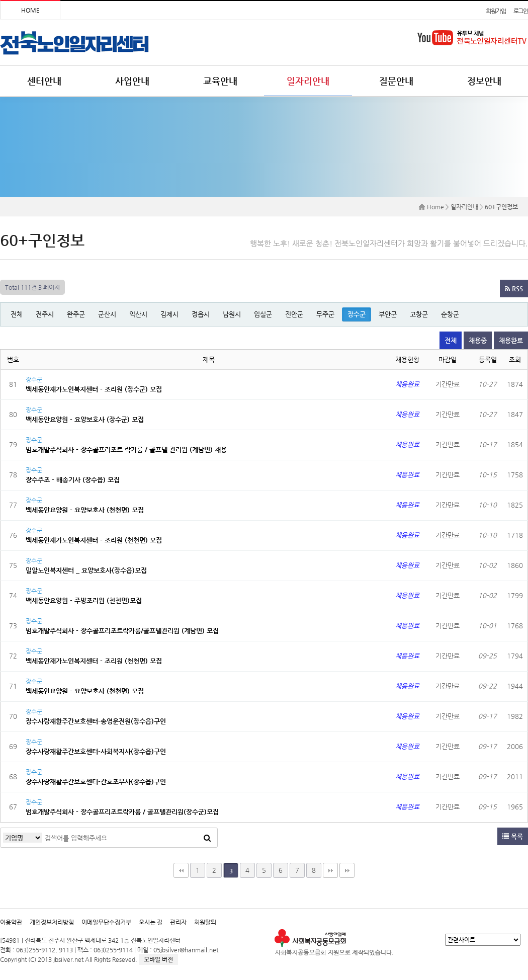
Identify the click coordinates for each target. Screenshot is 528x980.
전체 (17, 314)
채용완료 (511, 340)
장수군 (357, 314)
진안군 (294, 314)
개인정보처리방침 (52, 922)
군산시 (107, 314)
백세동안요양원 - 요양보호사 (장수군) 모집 (85, 419)
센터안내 (44, 81)
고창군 (419, 314)
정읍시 (201, 314)
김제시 (169, 314)
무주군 (325, 314)
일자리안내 (308, 81)
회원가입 (496, 11)
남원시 (232, 314)
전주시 (45, 314)
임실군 (263, 314)
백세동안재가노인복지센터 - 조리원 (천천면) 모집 (94, 540)
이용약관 (11, 922)
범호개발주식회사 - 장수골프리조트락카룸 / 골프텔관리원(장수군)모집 (122, 812)
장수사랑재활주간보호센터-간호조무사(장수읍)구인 (96, 782)
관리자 (178, 922)
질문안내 (396, 81)
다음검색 (347, 870)
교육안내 (220, 81)
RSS (514, 289)
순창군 (450, 314)
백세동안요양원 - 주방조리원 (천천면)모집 (84, 600)
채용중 (478, 340)
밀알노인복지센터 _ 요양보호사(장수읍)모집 (86, 570)
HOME (30, 10)
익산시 (138, 314)
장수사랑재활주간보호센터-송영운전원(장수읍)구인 (96, 721)
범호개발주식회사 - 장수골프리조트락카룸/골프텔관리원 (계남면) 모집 (122, 631)
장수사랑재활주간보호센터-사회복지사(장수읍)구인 (96, 751)
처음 (181, 870)
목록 (513, 836)
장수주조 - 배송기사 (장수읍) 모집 (73, 480)
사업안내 (132, 81)
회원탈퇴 (205, 922)
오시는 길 (151, 922)
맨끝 (330, 870)
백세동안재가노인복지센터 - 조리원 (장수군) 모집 (94, 389)
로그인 (521, 11)
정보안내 (484, 81)
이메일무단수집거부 (106, 922)
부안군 (388, 314)
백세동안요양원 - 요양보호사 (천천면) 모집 (85, 510)
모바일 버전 (158, 959)
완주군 (76, 314)
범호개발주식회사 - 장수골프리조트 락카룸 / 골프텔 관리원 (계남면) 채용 (126, 450)
